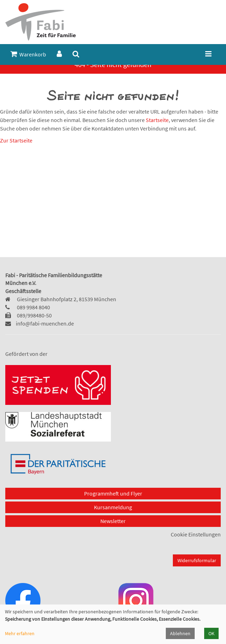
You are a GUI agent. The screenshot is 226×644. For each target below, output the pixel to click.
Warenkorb (28, 54)
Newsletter (113, 521)
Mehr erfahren (20, 633)
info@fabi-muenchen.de (45, 323)
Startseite (157, 120)
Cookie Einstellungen (196, 534)
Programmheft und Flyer (113, 493)
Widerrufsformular (197, 560)
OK (211, 633)
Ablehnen (180, 633)
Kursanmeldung (113, 507)
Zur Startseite (16, 140)
